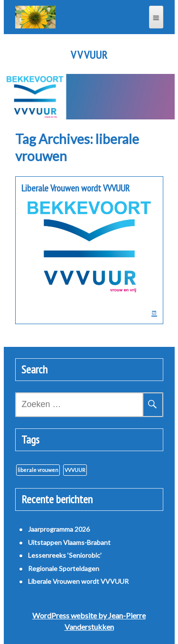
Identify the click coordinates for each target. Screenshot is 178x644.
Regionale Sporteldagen (64, 568)
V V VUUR (89, 55)
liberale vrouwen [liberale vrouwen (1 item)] (38, 470)
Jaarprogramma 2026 (59, 529)
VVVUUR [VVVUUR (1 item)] (75, 470)
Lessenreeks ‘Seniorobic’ (65, 555)
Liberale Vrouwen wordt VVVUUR (75, 188)
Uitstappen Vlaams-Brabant (69, 542)
